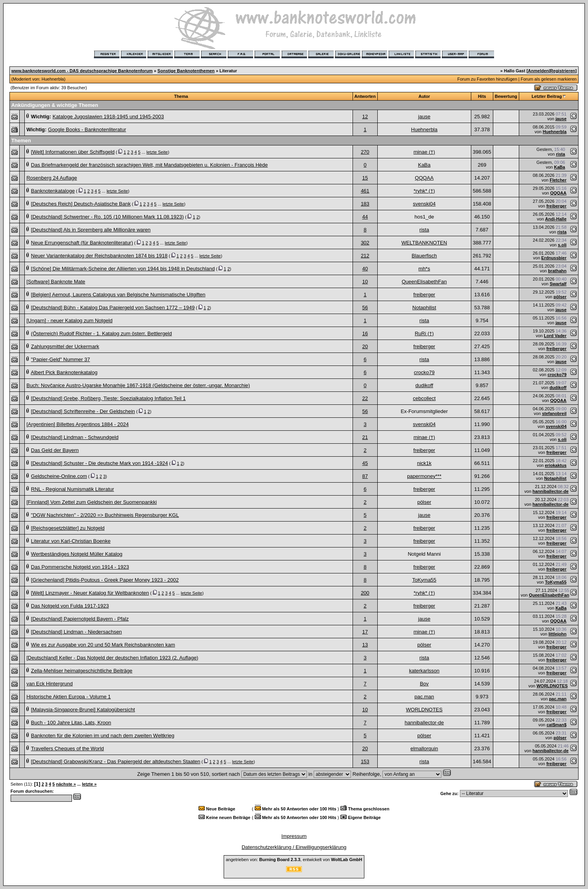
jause (424, 117)
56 (365, 308)
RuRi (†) (424, 333)
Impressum (294, 836)
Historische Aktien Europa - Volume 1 (69, 697)
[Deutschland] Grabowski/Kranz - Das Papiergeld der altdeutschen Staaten (116, 761)
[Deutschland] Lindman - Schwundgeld (75, 437)
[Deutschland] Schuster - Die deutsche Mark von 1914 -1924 (99, 463)
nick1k (424, 463)
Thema (181, 96)
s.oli (562, 245)
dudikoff (424, 385)
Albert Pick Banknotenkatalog (64, 372)
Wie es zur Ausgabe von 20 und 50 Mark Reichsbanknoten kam (103, 645)
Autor (424, 96)
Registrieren (562, 71)
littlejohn (557, 634)
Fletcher (558, 180)
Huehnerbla (53, 79)
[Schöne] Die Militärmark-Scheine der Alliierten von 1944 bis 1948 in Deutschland (123, 269)
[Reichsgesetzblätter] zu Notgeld (68, 528)
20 (365, 346)
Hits (482, 96)
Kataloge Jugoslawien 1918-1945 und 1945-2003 (108, 117)
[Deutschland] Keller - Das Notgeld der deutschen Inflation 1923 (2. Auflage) (112, 658)
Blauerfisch (424, 256)
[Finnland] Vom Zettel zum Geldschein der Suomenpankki (92, 502)
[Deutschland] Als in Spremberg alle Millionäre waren (91, 230)
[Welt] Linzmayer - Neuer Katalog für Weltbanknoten (90, 593)
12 (365, 117)
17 (365, 632)
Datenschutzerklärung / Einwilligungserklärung (294, 847)
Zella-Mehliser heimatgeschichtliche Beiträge (82, 671)
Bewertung (506, 96)
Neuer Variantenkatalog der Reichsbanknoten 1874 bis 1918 (99, 256)
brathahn (557, 271)
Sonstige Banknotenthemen (186, 71)
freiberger (556, 206)
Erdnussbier (554, 258)
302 (365, 243)
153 (365, 761)
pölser (560, 297)
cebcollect (424, 398)
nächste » (66, 784)
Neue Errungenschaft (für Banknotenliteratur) (82, 243)
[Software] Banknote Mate (56, 282)
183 (365, 204)
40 (365, 269)
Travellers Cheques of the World (68, 748)
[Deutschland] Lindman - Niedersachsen (76, 632)
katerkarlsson (424, 671)
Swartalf (558, 284)
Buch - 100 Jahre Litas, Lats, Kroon (71, 723)
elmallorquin (424, 748)
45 (365, 463)
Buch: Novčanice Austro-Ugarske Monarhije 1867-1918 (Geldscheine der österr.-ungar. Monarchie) (138, 385)
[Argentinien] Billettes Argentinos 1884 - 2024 (77, 424)
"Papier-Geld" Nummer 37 (61, 359)
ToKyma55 (424, 580)
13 (365, 645)
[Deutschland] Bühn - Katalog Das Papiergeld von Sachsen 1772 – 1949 (113, 308)
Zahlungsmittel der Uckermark (65, 346)
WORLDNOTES (552, 686)
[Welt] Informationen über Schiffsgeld (73, 152)
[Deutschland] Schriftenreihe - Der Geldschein (83, 411)
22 (365, 398)
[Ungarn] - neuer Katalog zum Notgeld (69, 321)
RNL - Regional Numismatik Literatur (73, 489)
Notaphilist (424, 308)
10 (365, 282)
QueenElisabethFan (424, 282)
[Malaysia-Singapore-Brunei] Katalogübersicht (83, 710)
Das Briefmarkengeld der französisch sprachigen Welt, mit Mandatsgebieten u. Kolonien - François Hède (149, 165)
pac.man (424, 697)
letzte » (89, 784)
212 (365, 256)
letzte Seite (157, 152)
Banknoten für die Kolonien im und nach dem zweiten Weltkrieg (103, 736)
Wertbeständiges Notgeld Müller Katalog (77, 554)
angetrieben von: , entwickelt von (294, 860)
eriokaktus (556, 465)
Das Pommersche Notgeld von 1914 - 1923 (80, 567)
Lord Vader (555, 336)
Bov (424, 684)
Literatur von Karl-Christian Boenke (71, 541)
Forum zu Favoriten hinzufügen (487, 79)
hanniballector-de (551, 491)
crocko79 (424, 372)
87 (365, 476)
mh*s (424, 269)
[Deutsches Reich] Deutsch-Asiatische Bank (81, 204)
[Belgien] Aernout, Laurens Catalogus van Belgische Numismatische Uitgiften (118, 295)
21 (365, 437)
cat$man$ (557, 725)
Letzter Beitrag (547, 96)
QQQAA (424, 178)
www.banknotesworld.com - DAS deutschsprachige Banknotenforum (82, 71)
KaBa (424, 165)
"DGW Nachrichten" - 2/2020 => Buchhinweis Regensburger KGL (105, 515)
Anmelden (538, 71)
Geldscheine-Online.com (59, 476)
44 (365, 217)
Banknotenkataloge (53, 191)
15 (365, 178)
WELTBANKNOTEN (424, 243)
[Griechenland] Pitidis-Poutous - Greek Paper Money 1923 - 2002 (105, 580)
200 (365, 593)
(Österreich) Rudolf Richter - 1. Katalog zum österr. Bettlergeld (101, 333)
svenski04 (424, 204)
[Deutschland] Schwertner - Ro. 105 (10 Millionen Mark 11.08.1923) (107, 217)
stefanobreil (554, 413)
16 (365, 333)
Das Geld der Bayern (55, 450)
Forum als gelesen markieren (549, 79)
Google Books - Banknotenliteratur (87, 129)
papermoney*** (424, 476)
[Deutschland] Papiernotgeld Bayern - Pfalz (80, 619)
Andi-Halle (556, 219)
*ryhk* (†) (424, 191)
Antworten (365, 96)
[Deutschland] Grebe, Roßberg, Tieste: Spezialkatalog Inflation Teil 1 (108, 398)
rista (560, 154)
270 (365, 152)
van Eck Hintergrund (50, 684)
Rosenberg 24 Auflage (52, 178)
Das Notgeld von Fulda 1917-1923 (70, 606)
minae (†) (424, 152)
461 (365, 191)
